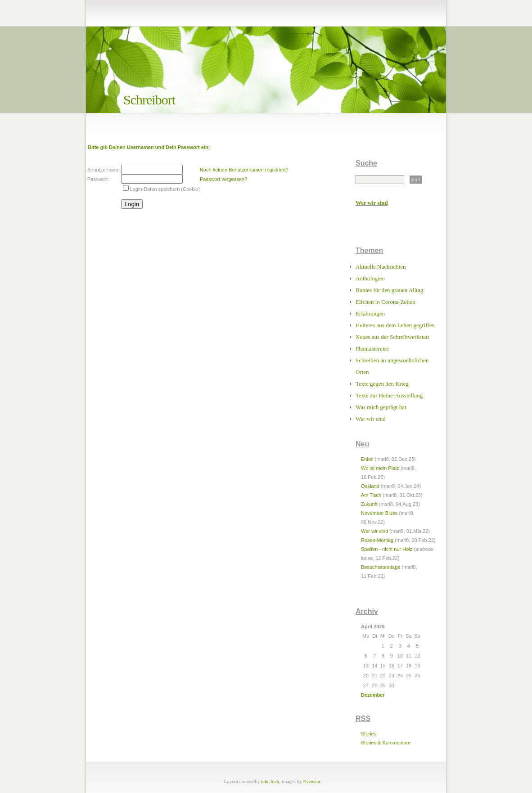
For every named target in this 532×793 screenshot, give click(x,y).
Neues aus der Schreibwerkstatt (392, 337)
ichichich (270, 781)
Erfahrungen (370, 313)
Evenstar (312, 781)
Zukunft (369, 504)
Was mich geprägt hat (381, 407)
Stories (369, 734)
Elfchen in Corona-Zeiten (385, 302)
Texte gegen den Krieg (382, 384)
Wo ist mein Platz (380, 468)
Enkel (367, 459)
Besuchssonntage (381, 567)
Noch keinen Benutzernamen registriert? (244, 170)
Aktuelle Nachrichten (381, 267)
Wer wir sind (372, 203)
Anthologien (370, 278)
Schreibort (149, 100)
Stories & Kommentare (386, 743)
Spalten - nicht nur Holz (387, 549)
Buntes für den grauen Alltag (389, 290)
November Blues (379, 513)
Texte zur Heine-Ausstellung (389, 395)
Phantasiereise (372, 349)
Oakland (370, 486)
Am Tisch (371, 495)
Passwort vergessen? (223, 179)
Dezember (373, 695)
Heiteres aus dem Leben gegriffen (395, 325)
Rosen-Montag (377, 540)
